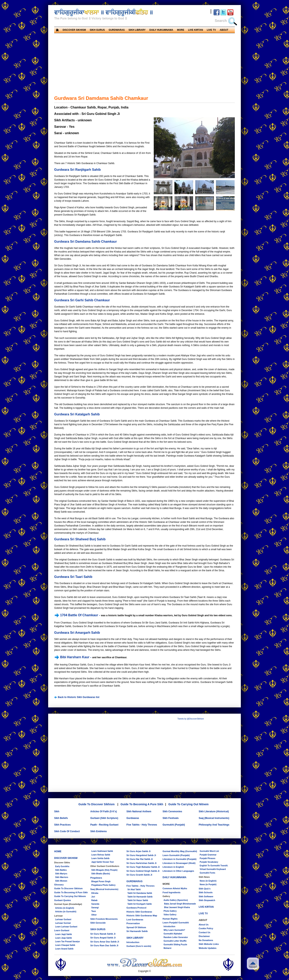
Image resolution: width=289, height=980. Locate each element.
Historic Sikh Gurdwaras (139, 912)
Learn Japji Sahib (64, 934)
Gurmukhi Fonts (207, 873)
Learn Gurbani (62, 930)
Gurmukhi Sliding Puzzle (175, 945)
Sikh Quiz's (205, 889)
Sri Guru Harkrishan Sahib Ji (141, 863)
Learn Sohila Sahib (100, 858)
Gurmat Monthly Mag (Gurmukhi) (180, 851)
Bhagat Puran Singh (101, 881)
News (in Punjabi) (208, 884)
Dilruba (95, 893)
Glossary (59, 885)
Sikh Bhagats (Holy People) (104, 870)
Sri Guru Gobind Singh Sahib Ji (143, 871)
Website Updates (208, 948)
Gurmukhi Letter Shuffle (175, 941)
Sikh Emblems (99, 831)
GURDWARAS (117, 30)
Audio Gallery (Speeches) (176, 900)
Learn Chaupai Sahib (65, 945)
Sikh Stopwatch (207, 900)
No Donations (206, 940)
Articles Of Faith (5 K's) (104, 811)
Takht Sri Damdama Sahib (140, 893)
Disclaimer (204, 936)
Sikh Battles (61, 870)
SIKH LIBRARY (137, 30)
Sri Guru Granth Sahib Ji (139, 875)
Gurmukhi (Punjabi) (174, 825)
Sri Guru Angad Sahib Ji (103, 938)
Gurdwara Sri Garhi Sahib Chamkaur (82, 300)
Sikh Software (206, 896)
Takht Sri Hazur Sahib (138, 900)
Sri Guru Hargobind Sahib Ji (141, 855)
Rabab (94, 900)
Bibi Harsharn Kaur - (73, 657)
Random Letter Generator (176, 937)
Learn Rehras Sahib (101, 855)
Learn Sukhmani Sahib (102, 851)
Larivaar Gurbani (63, 919)
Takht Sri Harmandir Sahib (140, 897)
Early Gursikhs (62, 866)
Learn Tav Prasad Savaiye (68, 942)
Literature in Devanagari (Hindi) (179, 863)
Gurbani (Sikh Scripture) (104, 818)
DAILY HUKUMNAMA (161, 30)
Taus (94, 911)
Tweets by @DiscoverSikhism (191, 719)
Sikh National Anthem (139, 811)
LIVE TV (211, 30)
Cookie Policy (206, 928)
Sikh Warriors (62, 877)
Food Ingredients (171, 892)
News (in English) (208, 881)
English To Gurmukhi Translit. (214, 866)
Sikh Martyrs (61, 874)
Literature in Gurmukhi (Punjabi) (180, 859)
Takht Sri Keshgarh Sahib (140, 904)
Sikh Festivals (171, 818)
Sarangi (95, 908)
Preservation (133, 923)
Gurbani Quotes (63, 900)
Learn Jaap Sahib (64, 938)
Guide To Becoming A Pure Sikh (142, 804)
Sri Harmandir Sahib (137, 931)
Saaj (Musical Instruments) (214, 818)
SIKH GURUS (97, 30)
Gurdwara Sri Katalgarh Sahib (77, 414)
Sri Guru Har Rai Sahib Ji (140, 859)
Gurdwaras (133, 818)
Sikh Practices (62, 825)
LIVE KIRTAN (195, 30)
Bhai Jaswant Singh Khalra (177, 907)
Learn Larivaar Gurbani (66, 927)
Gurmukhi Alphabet (173, 934)
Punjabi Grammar (208, 855)
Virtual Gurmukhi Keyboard (213, 869)
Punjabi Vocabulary (209, 862)
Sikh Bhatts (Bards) (101, 874)
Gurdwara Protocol (136, 908)
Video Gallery (170, 915)
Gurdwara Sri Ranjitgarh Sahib (77, 170)
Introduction (133, 942)
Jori (93, 897)
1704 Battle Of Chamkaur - (78, 615)
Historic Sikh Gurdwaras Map (142, 916)
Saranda (95, 904)
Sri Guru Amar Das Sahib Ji (105, 942)
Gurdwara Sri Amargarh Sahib (77, 633)
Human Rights (170, 919)
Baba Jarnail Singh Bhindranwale (180, 904)
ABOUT (224, 30)
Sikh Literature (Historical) (214, 811)
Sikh (57, 811)
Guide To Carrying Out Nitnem (188, 804)
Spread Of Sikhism (136, 927)
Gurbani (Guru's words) (139, 946)
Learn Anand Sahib (64, 949)
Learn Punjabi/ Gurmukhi (176, 923)
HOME (58, 851)
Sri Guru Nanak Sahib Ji (103, 934)
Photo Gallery (170, 911)
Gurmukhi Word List (209, 851)
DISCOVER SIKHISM (74, 30)
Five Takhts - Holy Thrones (142, 825)
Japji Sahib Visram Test (102, 862)
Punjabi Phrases (208, 858)
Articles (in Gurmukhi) (66, 912)
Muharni (167, 948)
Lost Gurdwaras (135, 920)
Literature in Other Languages (178, 871)
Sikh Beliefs (61, 818)
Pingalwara (96, 878)
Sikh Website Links (209, 944)
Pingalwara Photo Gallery (103, 885)
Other (94, 915)
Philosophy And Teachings (214, 825)
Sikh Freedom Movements (104, 919)
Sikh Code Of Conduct (67, 831)
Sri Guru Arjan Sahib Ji (138, 851)
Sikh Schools (206, 892)
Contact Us (205, 932)
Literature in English (173, 867)
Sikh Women (61, 881)
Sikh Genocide (98, 923)
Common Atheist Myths (175, 888)
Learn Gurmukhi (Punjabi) (176, 855)
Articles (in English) (65, 908)
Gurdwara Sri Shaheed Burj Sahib (80, 539)
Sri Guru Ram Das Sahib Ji (104, 945)
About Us (204, 925)
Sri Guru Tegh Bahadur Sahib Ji (143, 867)
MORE (181, 30)
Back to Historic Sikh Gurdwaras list (77, 697)
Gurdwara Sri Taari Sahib (73, 577)
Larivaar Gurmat (63, 923)
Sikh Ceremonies (172, 811)
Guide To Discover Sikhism (97, 804)
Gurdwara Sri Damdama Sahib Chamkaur (85, 242)
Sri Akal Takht (134, 890)
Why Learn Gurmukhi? (174, 930)
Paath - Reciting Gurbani (104, 825)
